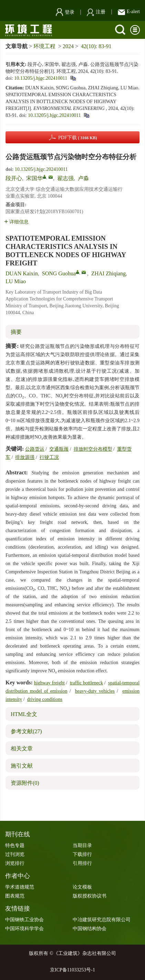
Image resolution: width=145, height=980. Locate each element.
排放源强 (25, 457)
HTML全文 (24, 714)
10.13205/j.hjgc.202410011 (41, 78)
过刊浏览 (15, 854)
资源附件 (25, 783)
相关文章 (22, 748)
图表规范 (15, 896)
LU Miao (16, 281)
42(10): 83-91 (96, 46)
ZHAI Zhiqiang (108, 273)
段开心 (14, 178)
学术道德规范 (20, 887)
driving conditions (45, 699)
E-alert (129, 12)
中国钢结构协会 (90, 929)
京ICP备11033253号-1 (72, 970)
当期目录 (82, 845)
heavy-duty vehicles (95, 691)
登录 (65, 12)
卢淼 (83, 178)
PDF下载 (78, 138)
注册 (96, 12)
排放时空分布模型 (93, 449)
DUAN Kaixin (22, 273)
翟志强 (65, 178)
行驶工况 (49, 457)
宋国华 (34, 178)
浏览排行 (15, 863)
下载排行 (82, 854)
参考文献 (26, 731)
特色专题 (15, 845)
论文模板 (82, 887)
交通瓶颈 (59, 449)
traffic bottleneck (86, 683)
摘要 (16, 332)
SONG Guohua (59, 273)
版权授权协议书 (90, 896)
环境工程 (44, 46)
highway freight (49, 683)
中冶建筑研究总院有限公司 (102, 920)
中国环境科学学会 (24, 929)
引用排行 (82, 863)
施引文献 (22, 766)
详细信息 (16, 222)
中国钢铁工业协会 (24, 920)
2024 (68, 46)
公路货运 (35, 449)
